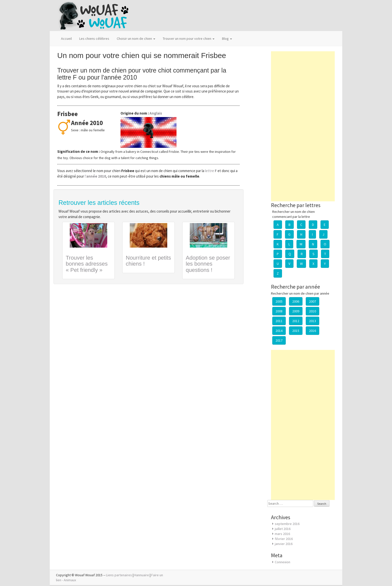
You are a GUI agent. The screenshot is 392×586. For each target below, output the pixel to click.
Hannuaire (142, 575)
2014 (279, 331)
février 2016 (284, 539)
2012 (296, 321)
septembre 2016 (287, 524)
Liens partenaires (119, 575)
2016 (312, 331)
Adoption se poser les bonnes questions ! (208, 264)
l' (95, 176)
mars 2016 (282, 534)
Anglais (156, 113)
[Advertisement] (303, 126)
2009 (296, 311)
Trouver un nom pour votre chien (189, 39)
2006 (296, 301)
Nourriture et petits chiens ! (148, 261)
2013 (312, 321)
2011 (279, 321)
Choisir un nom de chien (136, 39)
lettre (211, 171)
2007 (312, 301)
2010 (312, 311)
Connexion (282, 562)
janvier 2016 (284, 544)
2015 (296, 331)
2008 (279, 311)
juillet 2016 (283, 529)
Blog (227, 39)
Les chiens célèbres (94, 39)
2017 (279, 340)
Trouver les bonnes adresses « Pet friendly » (87, 264)
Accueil (66, 39)
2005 (279, 301)
